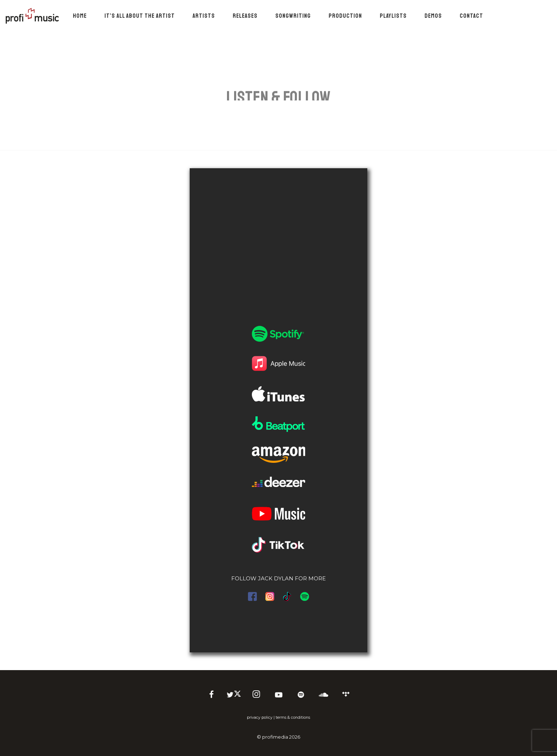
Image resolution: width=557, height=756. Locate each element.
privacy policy (260, 717)
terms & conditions (293, 717)
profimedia (275, 737)
